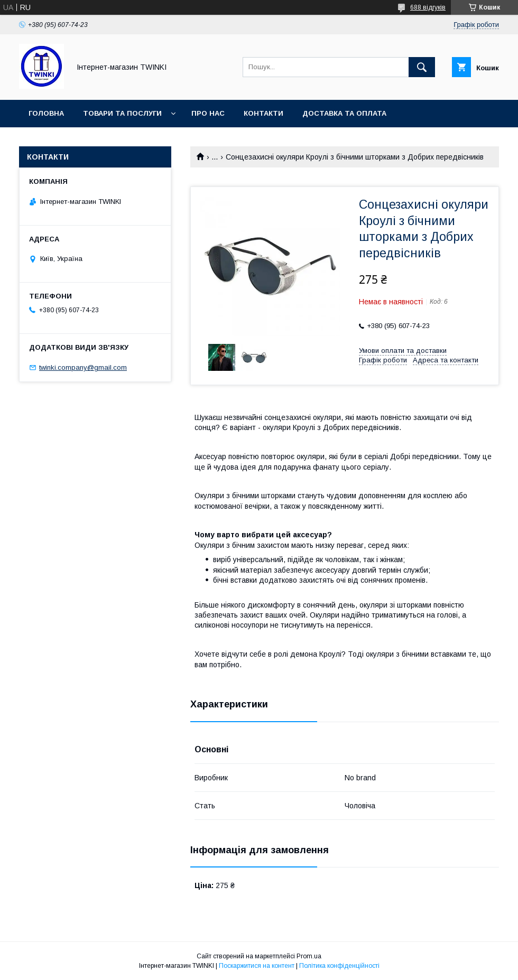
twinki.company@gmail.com (83, 367)
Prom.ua (309, 956)
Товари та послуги (122, 113)
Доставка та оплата (344, 113)
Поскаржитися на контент (257, 966)
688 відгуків (428, 7)
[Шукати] (422, 67)
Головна (46, 113)
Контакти (263, 113)
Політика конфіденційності (339, 966)
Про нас (208, 113)
